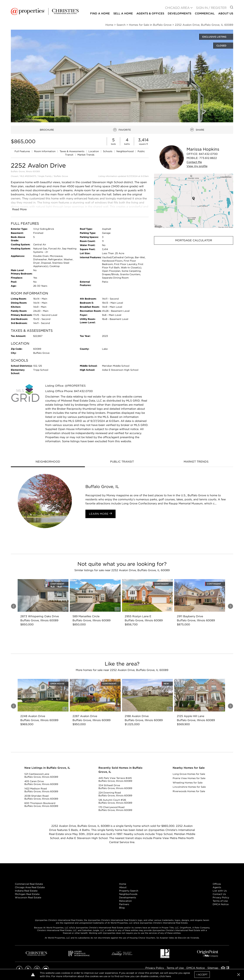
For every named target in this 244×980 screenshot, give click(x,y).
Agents (217, 887)
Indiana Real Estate (26, 891)
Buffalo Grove (61, 176)
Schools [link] (108, 151)
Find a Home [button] (100, 13)
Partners (124, 904)
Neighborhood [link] (125, 151)
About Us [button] (226, 13)
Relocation (125, 901)
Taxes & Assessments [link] (72, 151)
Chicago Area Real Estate (30, 887)
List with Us (220, 891)
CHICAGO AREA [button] (177, 8)
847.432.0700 (208, 154)
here (168, 976)
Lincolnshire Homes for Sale (189, 787)
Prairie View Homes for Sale (189, 778)
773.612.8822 (208, 158)
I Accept (202, 975)
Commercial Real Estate (29, 884)
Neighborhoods (128, 894)
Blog (122, 908)
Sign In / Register (211, 8)
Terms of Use (220, 901)
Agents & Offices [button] (150, 13)
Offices (217, 884)
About (123, 887)
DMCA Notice (221, 904)
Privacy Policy (221, 897)
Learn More (100, 514)
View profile (197, 166)
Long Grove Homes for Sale (189, 774)
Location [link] (94, 151)
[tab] (48, 462)
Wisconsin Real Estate (28, 897)
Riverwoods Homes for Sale (189, 791)
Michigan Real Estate (27, 894)
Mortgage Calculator (194, 240)
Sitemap (213, 968)
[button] (194, 201)
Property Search (129, 891)
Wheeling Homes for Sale (188, 783)
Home (123, 884)
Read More (19, 209)
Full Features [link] (23, 151)
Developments (180, 13)
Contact (194, 162)
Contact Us (219, 894)
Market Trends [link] (86, 155)
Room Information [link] (45, 151)
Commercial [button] (205, 13)
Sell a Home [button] (123, 13)
